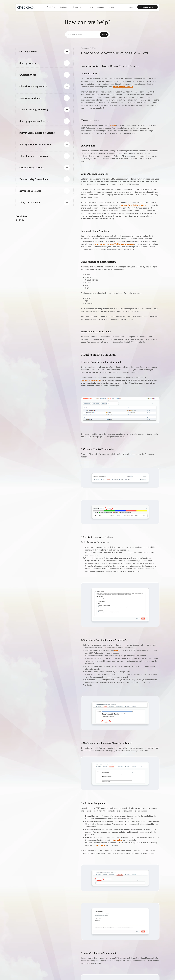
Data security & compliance (35, 179)
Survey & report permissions (35, 144)
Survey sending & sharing (34, 110)
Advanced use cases (30, 191)
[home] (26, 7)
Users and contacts (30, 98)
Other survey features (32, 168)
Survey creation (28, 63)
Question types (28, 75)
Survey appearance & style (34, 121)
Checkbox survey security (34, 156)
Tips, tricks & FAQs (30, 202)
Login (131, 7)
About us (101, 7)
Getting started (28, 51)
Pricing (91, 7)
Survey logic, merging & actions (37, 133)
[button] (51, 7)
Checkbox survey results (33, 86)
